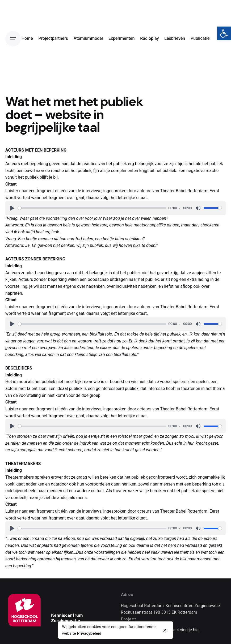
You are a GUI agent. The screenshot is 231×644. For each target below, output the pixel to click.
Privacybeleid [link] (89, 633)
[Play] (12, 208)
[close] (165, 630)
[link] (224, 33)
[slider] (92, 208)
